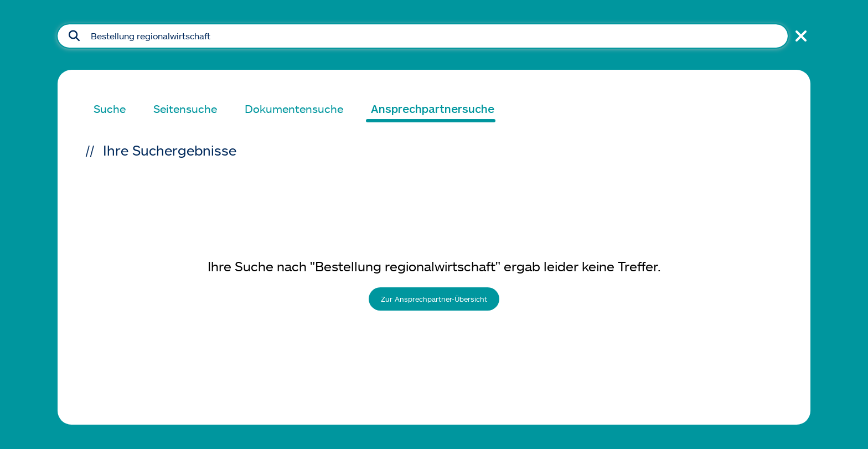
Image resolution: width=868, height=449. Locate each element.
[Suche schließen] (799, 36)
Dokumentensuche (294, 109)
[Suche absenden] (74, 36)
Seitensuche (185, 109)
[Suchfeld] (423, 36)
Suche (110, 109)
